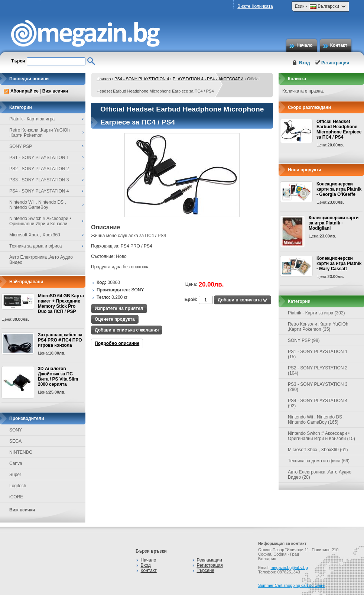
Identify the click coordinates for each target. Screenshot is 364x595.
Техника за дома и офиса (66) (319, 461)
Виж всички (55, 91)
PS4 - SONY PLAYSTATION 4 (142, 79)
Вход (305, 63)
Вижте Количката (255, 6)
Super (15, 475)
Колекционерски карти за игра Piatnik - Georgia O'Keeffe (339, 189)
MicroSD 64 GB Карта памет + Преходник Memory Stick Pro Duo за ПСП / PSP (61, 304)
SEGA (15, 441)
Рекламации (209, 560)
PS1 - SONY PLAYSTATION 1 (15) (318, 354)
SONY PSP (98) (304, 340)
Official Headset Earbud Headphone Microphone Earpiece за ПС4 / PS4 (339, 129)
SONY (16, 430)
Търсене (206, 570)
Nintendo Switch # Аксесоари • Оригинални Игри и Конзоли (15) (321, 436)
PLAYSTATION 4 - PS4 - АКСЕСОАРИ (208, 79)
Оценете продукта (115, 319)
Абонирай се (25, 91)
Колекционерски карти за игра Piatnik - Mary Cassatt (339, 263)
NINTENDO (21, 452)
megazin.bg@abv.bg (289, 567)
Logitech (18, 486)
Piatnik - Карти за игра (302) (316, 313)
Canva (16, 463)
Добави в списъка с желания (127, 330)
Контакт (339, 45)
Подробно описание (117, 343)
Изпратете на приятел (119, 308)
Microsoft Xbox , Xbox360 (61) (318, 450)
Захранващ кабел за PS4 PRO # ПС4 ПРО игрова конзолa (60, 340)
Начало (304, 45)
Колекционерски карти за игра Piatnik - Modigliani (334, 223)
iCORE (16, 497)
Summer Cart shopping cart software (291, 585)
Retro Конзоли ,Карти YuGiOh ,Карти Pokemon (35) (318, 327)
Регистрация (335, 63)
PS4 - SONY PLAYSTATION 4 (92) (318, 403)
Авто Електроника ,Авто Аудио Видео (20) (320, 475)
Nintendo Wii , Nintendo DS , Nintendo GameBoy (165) (316, 420)
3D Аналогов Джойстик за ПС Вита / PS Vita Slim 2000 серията (58, 376)
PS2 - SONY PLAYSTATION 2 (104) (318, 371)
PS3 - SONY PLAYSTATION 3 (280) (318, 387)
